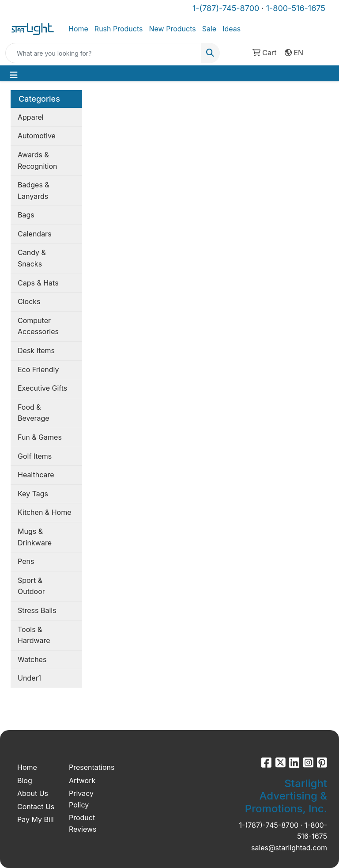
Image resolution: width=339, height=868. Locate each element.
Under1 (29, 678)
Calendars (35, 234)
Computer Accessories (38, 326)
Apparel (31, 117)
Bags (26, 215)
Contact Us (36, 807)
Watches (32, 659)
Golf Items (35, 456)
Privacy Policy (81, 799)
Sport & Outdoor (31, 586)
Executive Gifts (42, 388)
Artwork (82, 780)
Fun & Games (40, 437)
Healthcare (36, 475)
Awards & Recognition (37, 160)
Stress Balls (37, 610)
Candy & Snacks (32, 258)
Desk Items (36, 350)
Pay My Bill (36, 819)
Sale (209, 29)
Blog (25, 780)
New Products (172, 29)
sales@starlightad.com (289, 848)
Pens (26, 561)
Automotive (37, 136)
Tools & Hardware (34, 635)
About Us (33, 793)
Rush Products (119, 29)
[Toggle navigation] (14, 75)
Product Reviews (83, 823)
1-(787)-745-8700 (226, 8)
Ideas (232, 29)
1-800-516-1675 (296, 8)
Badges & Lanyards (34, 190)
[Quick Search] (103, 53)
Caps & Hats (38, 283)
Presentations (89, 767)
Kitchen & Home (44, 512)
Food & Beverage (34, 413)
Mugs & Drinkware (35, 537)
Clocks (29, 301)
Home (78, 29)
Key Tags (33, 494)
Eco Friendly (38, 369)
